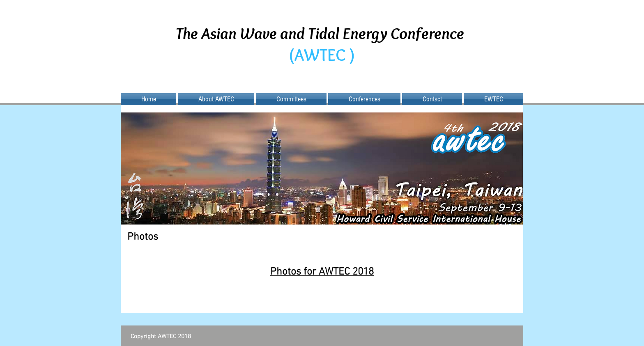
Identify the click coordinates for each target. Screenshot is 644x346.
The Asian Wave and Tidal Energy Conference (322, 33)
